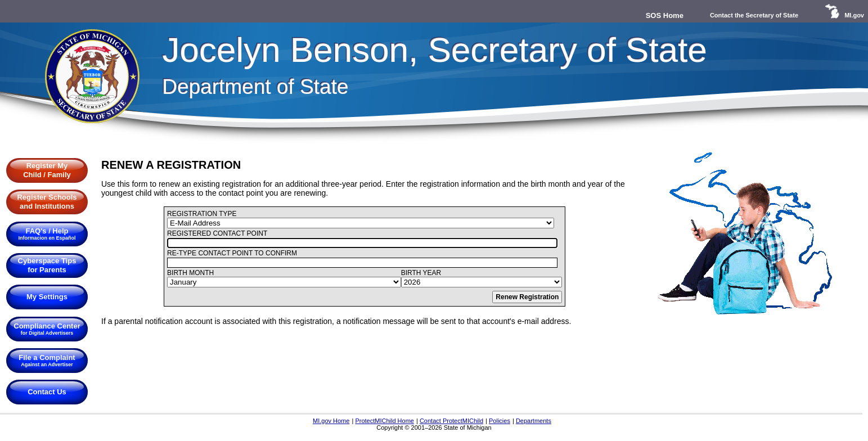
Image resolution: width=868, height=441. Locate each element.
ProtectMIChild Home (384, 421)
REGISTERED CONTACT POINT (217, 233)
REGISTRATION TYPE (202, 214)
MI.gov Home (331, 421)
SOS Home (665, 15)
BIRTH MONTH (190, 273)
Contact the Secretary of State (754, 15)
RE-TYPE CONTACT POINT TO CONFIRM (232, 253)
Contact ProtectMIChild (451, 421)
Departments (534, 421)
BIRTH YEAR (421, 273)
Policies (500, 421)
